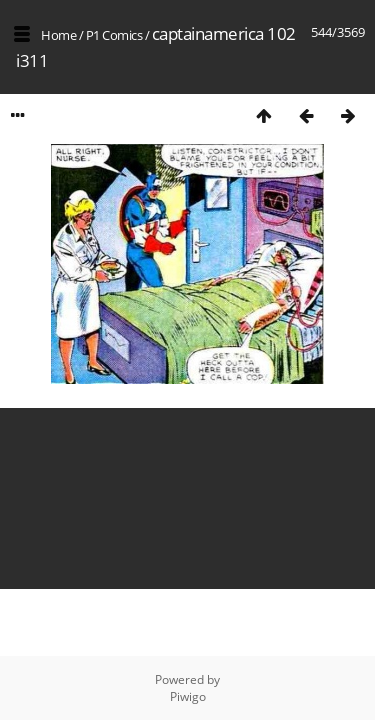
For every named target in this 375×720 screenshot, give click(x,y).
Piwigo (188, 696)
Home (58, 35)
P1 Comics (114, 35)
